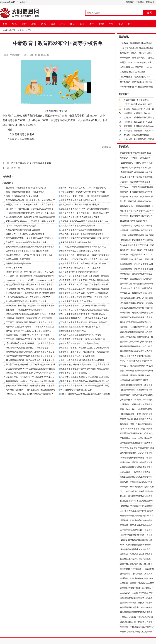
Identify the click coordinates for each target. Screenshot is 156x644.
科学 (101, 24)
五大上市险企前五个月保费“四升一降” (137, 491)
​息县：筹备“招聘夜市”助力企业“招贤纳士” (79, 272)
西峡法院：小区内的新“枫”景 (73, 331)
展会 (82, 24)
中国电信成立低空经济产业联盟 (134, 380)
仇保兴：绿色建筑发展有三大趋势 (21, 226)
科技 (130, 24)
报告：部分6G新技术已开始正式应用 (22, 196)
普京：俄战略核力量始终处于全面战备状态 (25, 192)
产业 (63, 24)
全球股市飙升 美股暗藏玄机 (136, 100)
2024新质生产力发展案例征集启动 (135, 356)
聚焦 (34, 24)
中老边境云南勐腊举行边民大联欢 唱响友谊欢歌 (82, 234)
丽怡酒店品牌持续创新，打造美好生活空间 (80, 343)
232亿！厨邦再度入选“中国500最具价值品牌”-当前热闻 (85, 394)
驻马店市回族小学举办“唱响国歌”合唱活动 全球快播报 (85, 377)
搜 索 (149, 13)
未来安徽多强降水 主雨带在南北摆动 (77, 242)
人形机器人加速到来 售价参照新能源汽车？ (80, 217)
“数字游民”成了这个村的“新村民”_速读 (137, 448)
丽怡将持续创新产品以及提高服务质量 (78, 356)
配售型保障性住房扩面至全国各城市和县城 (80, 205)
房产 (92, 24)
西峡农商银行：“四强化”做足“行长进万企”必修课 (28, 335)
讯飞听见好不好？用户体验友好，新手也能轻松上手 (29, 289)
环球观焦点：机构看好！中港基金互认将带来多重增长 (30, 306)
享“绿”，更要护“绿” (14, 268)
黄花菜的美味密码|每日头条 (18, 263)
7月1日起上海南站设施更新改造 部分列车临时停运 (83, 247)
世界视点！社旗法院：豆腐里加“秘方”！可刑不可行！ (30, 318)
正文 (30, 30)
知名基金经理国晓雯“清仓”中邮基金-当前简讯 (26, 301)
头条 (15, 24)
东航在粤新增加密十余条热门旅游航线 (23, 230)
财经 (22, 30)
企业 (111, 24)
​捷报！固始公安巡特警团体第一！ (76, 373)
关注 (24, 24)
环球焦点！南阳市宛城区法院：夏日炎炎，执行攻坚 (84, 322)
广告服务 (140, 2)
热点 (44, 24)
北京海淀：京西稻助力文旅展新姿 (135, 182)
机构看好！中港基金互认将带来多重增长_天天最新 (83, 306)
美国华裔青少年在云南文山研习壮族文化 (79, 200)
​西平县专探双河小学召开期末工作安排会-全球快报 (29, 331)
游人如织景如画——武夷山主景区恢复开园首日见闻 (29, 255)
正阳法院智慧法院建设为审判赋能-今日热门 (80, 327)
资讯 (121, 24)
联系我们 (130, 2)
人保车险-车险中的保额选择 (132, 72)
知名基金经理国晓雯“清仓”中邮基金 (76, 301)
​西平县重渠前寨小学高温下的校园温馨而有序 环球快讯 (85, 381)
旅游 (53, 24)
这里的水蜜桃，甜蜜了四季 (18, 259)
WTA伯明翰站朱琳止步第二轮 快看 (76, 390)
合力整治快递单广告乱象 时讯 (133, 221)
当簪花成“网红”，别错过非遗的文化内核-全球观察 (83, 192)
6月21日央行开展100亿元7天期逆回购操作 (25, 234)
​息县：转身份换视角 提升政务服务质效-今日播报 (82, 360)
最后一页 (16, 168)
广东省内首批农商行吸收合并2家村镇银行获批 (81, 230)
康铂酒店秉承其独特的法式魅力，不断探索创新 (27, 348)
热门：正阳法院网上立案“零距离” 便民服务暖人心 (83, 314)
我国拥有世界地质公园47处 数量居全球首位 (80, 251)
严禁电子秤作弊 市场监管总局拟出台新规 (31, 163)
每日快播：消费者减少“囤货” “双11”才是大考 (80, 268)
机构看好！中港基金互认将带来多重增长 (24, 310)
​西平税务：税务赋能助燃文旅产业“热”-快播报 (81, 335)
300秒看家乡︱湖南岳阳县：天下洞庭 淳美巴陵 (27, 251)
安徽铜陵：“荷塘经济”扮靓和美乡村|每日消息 (26, 188)
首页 (5, 24)
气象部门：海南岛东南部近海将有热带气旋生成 (27, 242)
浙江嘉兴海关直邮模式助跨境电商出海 (78, 226)
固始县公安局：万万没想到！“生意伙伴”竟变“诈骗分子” (31, 377)
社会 (72, 24)
